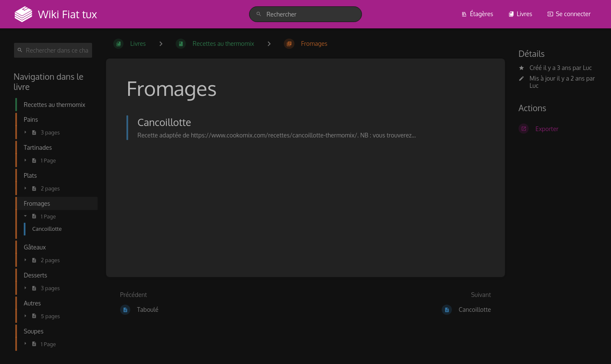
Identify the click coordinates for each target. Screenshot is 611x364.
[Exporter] (558, 129)
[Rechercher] (259, 14)
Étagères (477, 14)
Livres (520, 14)
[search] (305, 14)
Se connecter (569, 14)
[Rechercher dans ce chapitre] (53, 50)
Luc (587, 68)
